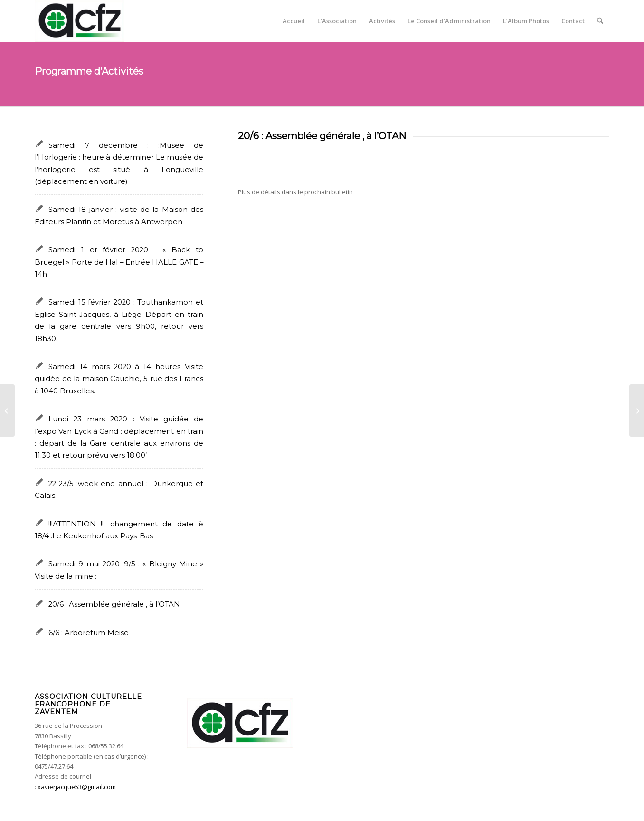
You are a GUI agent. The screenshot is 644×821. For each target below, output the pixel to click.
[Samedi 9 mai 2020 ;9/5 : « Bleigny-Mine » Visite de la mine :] (637, 410)
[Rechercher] (600, 21)
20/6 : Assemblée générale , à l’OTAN (114, 604)
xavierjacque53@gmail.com (77, 787)
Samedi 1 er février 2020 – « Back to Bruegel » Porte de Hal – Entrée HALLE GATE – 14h (119, 262)
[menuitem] (294, 21)
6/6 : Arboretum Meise (89, 633)
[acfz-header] (80, 21)
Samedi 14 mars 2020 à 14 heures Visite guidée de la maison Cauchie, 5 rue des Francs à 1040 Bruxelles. (119, 379)
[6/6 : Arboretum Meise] (7, 410)
